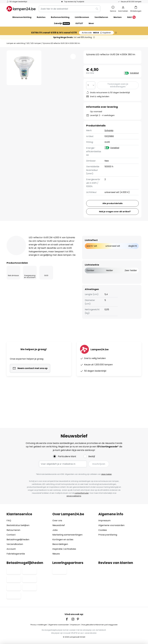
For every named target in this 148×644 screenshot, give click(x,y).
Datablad (134, 73)
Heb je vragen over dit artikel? (115, 238)
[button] (73, 56)
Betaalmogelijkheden (18, 540)
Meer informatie (54, 262)
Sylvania (109, 130)
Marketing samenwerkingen (67, 535)
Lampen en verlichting (16, 43)
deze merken (106, 474)
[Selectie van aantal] (91, 85)
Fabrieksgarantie (16, 554)
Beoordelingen (60, 544)
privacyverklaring (74, 496)
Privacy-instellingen (39, 625)
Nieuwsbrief (59, 525)
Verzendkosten (15, 544)
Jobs (55, 530)
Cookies (103, 530)
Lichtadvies (70, 549)
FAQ (9, 521)
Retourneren (13, 530)
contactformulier (82, 493)
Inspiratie (57, 549)
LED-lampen (36, 43)
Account (11, 549)
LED (28, 43)
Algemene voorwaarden (111, 525)
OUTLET (79, 23)
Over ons (57, 521)
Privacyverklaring (108, 535)
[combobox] (70, 9)
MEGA (96, 33)
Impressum (104, 521)
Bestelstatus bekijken (18, 525)
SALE (131, 17)
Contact (11, 535)
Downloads (107, 262)
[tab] (21, 262)
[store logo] (21, 9)
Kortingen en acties (63, 540)
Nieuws (56, 554)
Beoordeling (82, 262)
